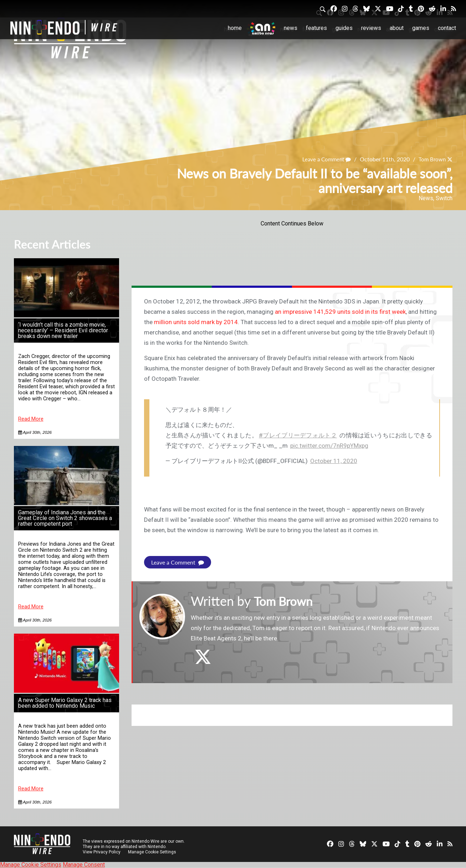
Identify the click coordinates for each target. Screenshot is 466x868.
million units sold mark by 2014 (196, 322)
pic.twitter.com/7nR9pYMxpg (329, 446)
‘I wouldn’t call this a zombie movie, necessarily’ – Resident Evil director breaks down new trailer (63, 330)
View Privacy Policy (102, 852)
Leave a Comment (323, 159)
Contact (447, 28)
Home (235, 28)
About (397, 28)
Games (421, 28)
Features (316, 28)
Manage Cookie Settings (153, 852)
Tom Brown (431, 159)
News (291, 28)
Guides (344, 28)
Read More (31, 419)
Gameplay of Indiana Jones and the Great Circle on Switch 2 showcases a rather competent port (65, 518)
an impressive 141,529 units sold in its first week (340, 312)
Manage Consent (84, 865)
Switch (444, 198)
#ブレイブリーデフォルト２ (298, 435)
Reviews (371, 28)
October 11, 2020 (334, 461)
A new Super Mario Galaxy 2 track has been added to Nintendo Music (65, 703)
